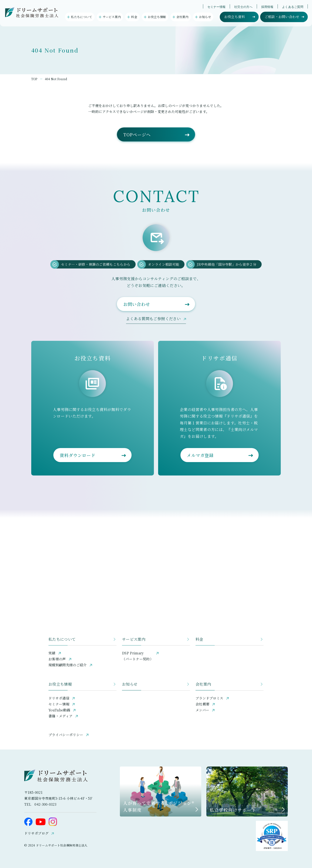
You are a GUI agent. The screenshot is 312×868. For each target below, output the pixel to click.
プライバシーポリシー (66, 735)
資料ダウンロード (78, 455)
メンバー (202, 710)
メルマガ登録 (200, 455)
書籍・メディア (60, 716)
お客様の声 (57, 659)
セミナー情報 (217, 7)
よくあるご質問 (293, 7)
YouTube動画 (59, 710)
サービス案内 (134, 639)
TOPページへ (137, 135)
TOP (34, 79)
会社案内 (203, 684)
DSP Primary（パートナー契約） (138, 656)
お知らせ (130, 684)
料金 (199, 639)
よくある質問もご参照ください (153, 318)
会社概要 (202, 704)
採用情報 (267, 7)
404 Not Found (56, 79)
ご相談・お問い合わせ (282, 17)
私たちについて (62, 639)
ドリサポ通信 (59, 698)
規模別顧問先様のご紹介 (68, 665)
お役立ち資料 (235, 17)
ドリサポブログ (36, 833)
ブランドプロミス (209, 698)
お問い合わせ (137, 304)
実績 (52, 653)
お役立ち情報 (60, 684)
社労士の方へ (243, 7)
